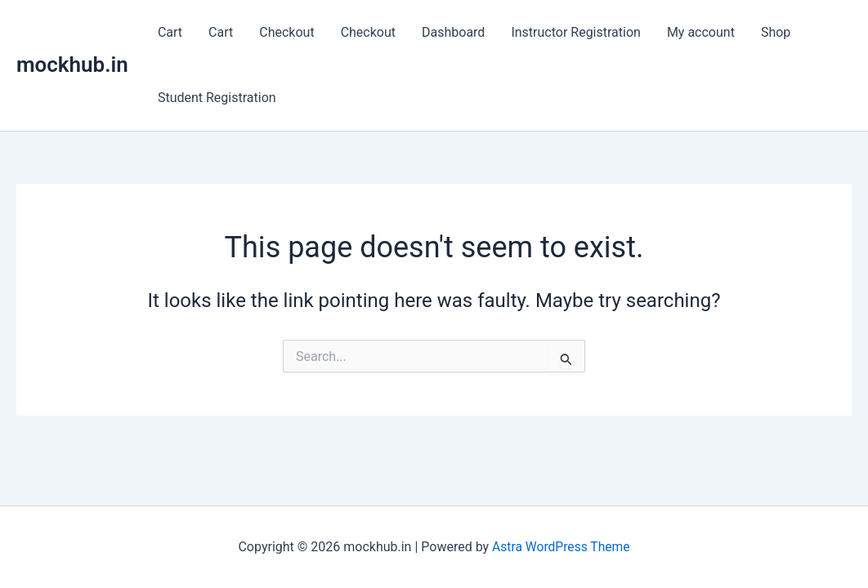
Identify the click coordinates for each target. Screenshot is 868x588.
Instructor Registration (576, 32)
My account (701, 32)
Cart (170, 32)
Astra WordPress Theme (561, 547)
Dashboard (453, 32)
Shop (776, 32)
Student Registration (217, 98)
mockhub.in (72, 65)
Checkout (286, 32)
